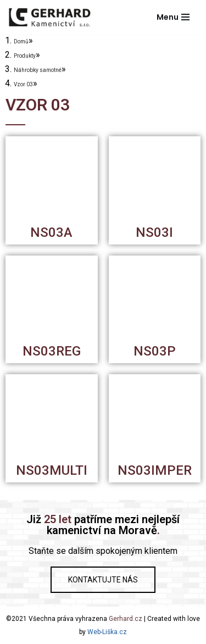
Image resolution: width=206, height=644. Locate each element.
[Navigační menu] (173, 17)
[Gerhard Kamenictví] (49, 17)
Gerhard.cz (126, 619)
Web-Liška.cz (107, 632)
